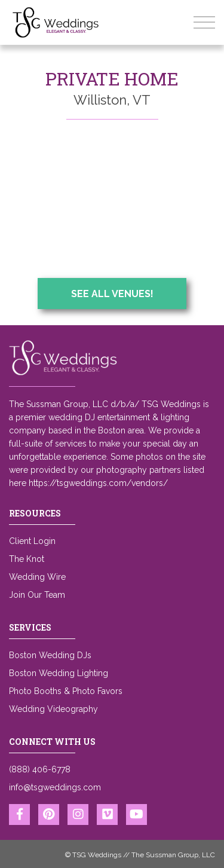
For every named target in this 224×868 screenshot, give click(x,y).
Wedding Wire (37, 577)
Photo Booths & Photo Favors (66, 691)
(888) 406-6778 (40, 769)
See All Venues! (112, 294)
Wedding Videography (53, 709)
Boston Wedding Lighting (59, 673)
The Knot (27, 559)
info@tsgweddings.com (55, 787)
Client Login (32, 541)
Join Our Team (37, 595)
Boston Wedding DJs (50, 655)
